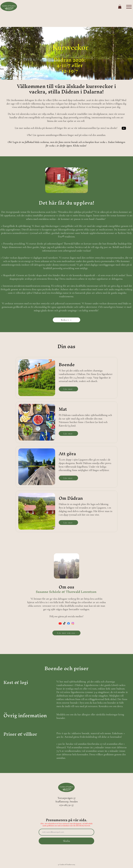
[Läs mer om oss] (66, 633)
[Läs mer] (68, 389)
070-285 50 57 (66, 805)
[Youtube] (60, 623)
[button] (120, 7)
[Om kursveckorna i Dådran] (124, 128)
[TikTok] (64, 623)
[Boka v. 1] (66, 320)
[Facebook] (69, 623)
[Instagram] (73, 623)
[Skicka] (66, 841)
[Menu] (129, 7)
